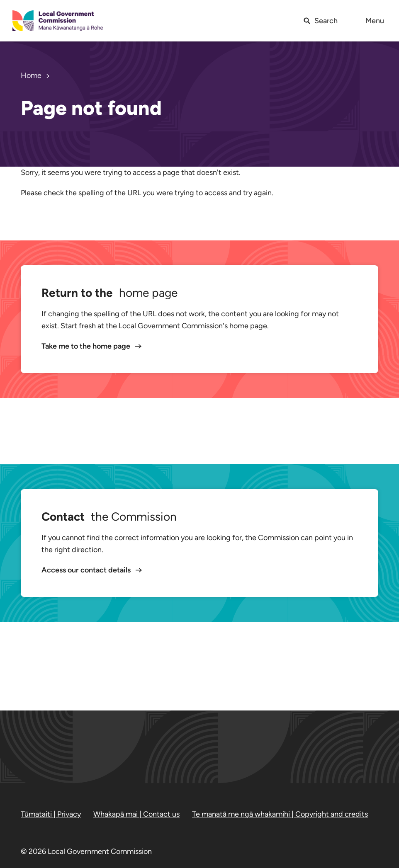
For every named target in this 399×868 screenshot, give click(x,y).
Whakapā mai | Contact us (136, 814)
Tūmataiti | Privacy (51, 814)
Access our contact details (87, 570)
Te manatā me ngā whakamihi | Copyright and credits (280, 814)
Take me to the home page (87, 346)
